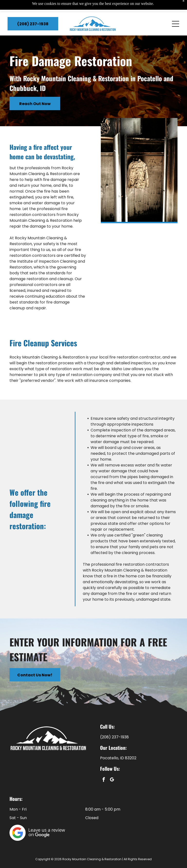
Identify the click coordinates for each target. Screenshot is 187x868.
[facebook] (104, 780)
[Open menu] (176, 12)
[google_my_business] (112, 780)
